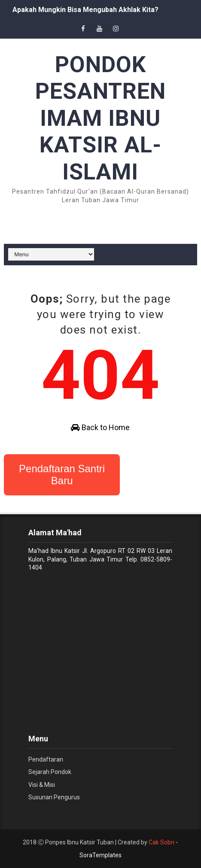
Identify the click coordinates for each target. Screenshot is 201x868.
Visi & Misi (42, 785)
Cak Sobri (161, 842)
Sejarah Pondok (50, 772)
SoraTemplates (100, 855)
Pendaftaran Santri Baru (62, 475)
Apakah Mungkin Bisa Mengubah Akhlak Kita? (85, 10)
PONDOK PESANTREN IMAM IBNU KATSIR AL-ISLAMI (100, 118)
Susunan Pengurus (54, 797)
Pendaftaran (46, 759)
